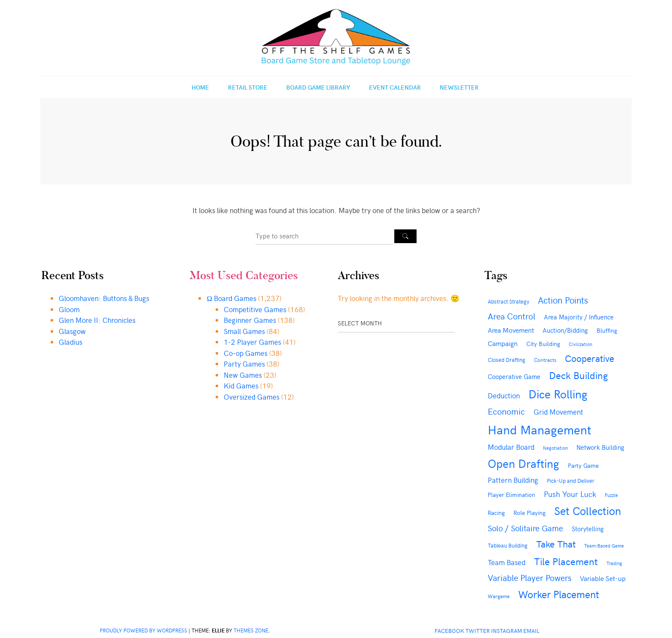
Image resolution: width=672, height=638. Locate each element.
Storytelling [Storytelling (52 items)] (588, 529)
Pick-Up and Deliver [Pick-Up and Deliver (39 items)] (571, 480)
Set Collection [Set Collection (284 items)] (588, 510)
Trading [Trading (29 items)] (614, 563)
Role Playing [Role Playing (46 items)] (529, 513)
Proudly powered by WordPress (144, 630)
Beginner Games (250, 320)
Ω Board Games (231, 298)
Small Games (244, 331)
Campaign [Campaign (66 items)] (503, 343)
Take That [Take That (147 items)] (556, 544)
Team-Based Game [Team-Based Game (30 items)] (604, 546)
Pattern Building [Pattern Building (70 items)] (513, 480)
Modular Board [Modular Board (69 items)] (511, 447)
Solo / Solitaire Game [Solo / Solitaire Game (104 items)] (525, 528)
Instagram (507, 630)
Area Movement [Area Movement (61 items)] (511, 330)
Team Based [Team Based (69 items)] (507, 562)
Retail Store (248, 87)
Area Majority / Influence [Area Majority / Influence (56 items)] (579, 317)
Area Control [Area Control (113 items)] (511, 316)
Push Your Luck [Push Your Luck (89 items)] (570, 494)
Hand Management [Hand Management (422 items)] (540, 429)
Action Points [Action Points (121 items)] (563, 300)
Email (531, 630)
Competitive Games (255, 309)
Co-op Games (246, 353)
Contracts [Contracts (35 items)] (545, 360)
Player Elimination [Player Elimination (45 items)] (511, 495)
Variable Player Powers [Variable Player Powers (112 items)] (529, 577)
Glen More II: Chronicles (97, 320)
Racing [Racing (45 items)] (496, 513)
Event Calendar (395, 87)
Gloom (69, 309)
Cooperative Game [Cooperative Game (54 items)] (514, 376)
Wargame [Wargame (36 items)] (499, 596)
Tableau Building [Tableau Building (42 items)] (508, 545)
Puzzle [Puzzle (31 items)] (611, 495)
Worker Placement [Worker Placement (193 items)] (559, 594)
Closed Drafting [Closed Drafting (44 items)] (507, 360)
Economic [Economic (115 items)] (506, 411)
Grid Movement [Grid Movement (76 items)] (558, 412)
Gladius (70, 342)
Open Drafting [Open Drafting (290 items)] (523, 463)
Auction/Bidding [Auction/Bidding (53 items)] (565, 330)
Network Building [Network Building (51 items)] (600, 447)
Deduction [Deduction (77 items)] (504, 395)
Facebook (449, 630)
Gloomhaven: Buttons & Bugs (104, 298)
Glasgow (72, 331)
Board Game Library (318, 87)
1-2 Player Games (252, 342)
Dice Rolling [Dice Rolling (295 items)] (558, 394)
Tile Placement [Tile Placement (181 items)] (566, 561)
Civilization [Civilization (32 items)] (580, 344)
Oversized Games (252, 397)
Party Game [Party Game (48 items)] (583, 465)
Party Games (244, 364)
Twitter (478, 630)
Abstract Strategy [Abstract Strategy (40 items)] (508, 301)
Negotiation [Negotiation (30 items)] (555, 448)
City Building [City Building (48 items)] (543, 344)
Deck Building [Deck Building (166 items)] (579, 375)
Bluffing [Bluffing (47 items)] (607, 330)
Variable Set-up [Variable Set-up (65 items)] (603, 578)
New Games (243, 375)
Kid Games (241, 385)
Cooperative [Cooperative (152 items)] (589, 358)
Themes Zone (251, 630)
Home (200, 87)
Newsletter (459, 87)
